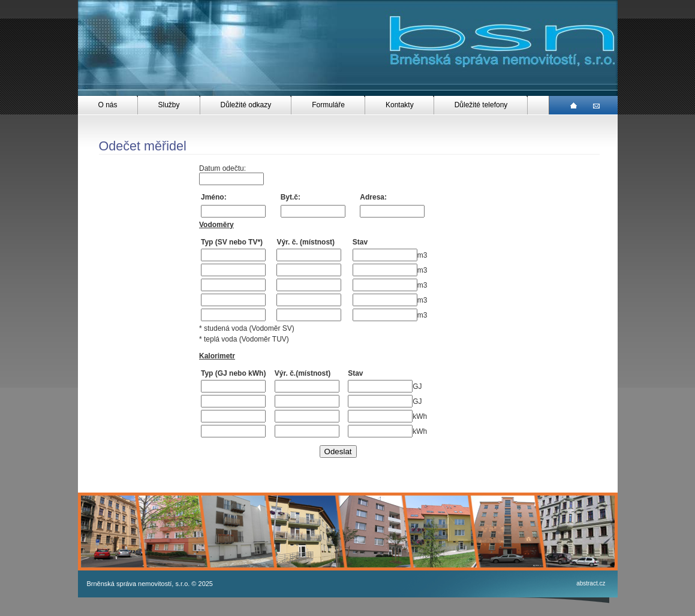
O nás (108, 105)
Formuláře (328, 105)
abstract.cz (591, 583)
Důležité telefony (481, 105)
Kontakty (400, 105)
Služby (169, 105)
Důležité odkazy (246, 105)
